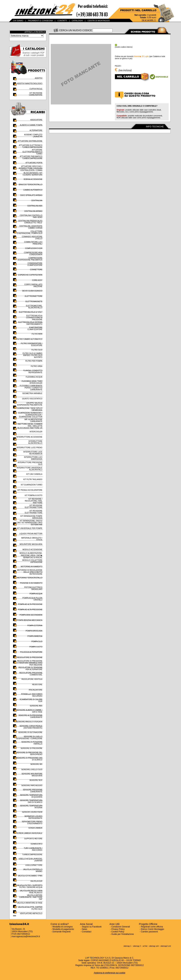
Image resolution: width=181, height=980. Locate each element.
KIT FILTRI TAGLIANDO (33, 479)
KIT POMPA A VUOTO (33, 495)
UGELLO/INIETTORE (34, 865)
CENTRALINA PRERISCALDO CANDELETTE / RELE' (30, 222)
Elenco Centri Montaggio (152, 929)
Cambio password (149, 932)
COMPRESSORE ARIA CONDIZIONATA (33, 254)
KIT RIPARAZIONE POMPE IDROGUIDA (31, 517)
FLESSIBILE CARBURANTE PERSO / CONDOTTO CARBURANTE (31, 388)
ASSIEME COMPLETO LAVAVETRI (33, 136)
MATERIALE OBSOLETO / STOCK (32, 539)
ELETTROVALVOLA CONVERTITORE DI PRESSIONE (34, 318)
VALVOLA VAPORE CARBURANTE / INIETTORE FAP (31, 897)
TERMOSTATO (36, 844)
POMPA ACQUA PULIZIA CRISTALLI (32, 599)
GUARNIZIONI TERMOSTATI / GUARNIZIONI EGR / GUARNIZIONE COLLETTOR (30, 415)
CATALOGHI (77, 21)
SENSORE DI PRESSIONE (32, 748)
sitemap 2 (137, 946)
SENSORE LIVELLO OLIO (32, 770)
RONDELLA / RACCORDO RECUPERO (32, 695)
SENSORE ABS (36, 706)
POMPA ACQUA (36, 594)
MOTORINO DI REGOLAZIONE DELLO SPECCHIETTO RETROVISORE (30, 572)
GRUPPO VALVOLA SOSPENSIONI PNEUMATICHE (30, 404)
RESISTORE (37, 685)
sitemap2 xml (166, 946)
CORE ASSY (37, 280)
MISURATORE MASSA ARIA (31, 544)
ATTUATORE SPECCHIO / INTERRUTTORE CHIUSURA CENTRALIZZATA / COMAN (30, 168)
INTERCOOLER (36, 432)
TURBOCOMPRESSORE (32, 855)
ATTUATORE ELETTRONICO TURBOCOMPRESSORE (31, 146)
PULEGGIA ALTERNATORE (31, 652)
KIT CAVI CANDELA (34, 474)
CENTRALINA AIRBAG (33, 211)
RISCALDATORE (36, 690)
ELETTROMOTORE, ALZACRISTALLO (34, 307)
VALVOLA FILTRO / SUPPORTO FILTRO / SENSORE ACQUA (29, 886)
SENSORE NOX (36, 780)
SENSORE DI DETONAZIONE (30, 732)
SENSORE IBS (36, 764)
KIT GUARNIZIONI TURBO (32, 485)
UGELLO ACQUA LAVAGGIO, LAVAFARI (31, 860)
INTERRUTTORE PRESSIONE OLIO (30, 463)
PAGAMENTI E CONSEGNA (40, 21)
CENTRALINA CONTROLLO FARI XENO (31, 216)
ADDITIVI (39, 78)
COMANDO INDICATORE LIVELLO (32, 238)
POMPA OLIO (37, 641)
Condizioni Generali (121, 927)
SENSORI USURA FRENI (32, 812)
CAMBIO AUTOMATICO (33, 190)
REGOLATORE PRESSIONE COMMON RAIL (31, 674)
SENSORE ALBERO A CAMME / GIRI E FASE (30, 711)
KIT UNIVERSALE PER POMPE (30, 528)
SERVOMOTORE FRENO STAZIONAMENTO (32, 823)
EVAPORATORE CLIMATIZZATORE (35, 328)
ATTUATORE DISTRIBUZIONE (30, 141)
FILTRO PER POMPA (34, 361)
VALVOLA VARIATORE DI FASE (30, 903)
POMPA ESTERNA (35, 626)
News (84, 929)
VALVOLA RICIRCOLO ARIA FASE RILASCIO (31, 892)
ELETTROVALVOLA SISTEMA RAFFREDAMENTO (30, 323)
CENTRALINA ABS (35, 206)
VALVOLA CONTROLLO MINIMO (33, 870)
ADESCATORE (36, 120)
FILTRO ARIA (37, 334)
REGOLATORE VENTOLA (32, 679)
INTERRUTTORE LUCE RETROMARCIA (33, 453)
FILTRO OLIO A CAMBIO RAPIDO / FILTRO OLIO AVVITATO (32, 355)
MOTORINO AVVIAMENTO (32, 567)
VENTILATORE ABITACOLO (31, 914)
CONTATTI (62, 21)
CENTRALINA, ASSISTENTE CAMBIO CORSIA (31, 227)
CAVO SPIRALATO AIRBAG (31, 195)
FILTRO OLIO (37, 350)
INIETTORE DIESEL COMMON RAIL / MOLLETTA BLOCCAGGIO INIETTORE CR (30, 426)
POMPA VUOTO (36, 647)
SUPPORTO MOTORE (33, 839)
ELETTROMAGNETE (34, 301)
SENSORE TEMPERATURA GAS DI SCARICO (31, 801)
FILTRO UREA (37, 366)
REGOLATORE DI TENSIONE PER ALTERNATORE (30, 669)
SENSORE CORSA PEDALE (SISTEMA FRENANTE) (31, 727)
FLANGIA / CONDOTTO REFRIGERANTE (33, 372)
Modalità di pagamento (63, 929)
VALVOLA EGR (36, 881)
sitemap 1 (127, 946)
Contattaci (87, 932)
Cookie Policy (118, 932)
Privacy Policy (118, 929)
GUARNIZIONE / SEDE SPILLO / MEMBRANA (30, 409)
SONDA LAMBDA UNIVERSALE (30, 833)
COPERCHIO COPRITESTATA (30, 275)
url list (145, 946)
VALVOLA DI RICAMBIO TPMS (30, 876)
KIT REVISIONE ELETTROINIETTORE (33, 506)
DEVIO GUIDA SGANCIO (32, 291)
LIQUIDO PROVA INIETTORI (31, 534)
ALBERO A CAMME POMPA (31, 125)
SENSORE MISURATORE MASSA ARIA (32, 775)
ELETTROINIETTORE (33, 296)
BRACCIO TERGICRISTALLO (31, 185)
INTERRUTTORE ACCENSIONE (29, 437)
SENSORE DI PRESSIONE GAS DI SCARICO (29, 759)
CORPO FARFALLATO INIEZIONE (33, 285)
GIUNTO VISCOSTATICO (32, 399)
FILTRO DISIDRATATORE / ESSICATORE (32, 344)
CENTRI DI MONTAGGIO (99, 21)
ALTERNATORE (36, 130)
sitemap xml (154, 946)
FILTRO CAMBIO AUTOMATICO (29, 339)
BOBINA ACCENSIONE (33, 179)
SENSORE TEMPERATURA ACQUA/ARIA (31, 796)
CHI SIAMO (18, 21)
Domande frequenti (62, 932)
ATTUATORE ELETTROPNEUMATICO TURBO (32, 152)
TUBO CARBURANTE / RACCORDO (33, 849)
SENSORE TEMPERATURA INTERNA (31, 807)
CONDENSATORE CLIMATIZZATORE (35, 264)
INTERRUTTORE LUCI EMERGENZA (33, 458)
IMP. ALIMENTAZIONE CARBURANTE (33, 420)
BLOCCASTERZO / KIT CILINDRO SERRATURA (33, 174)
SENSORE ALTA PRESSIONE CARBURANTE (30, 716)
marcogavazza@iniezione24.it (26, 936)
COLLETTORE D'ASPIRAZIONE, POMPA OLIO (30, 232)
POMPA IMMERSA (35, 636)
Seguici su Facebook (92, 927)
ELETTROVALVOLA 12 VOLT (31, 312)
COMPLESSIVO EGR (34, 248)
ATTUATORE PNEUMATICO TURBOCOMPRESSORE (31, 157)
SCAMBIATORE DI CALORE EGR (31, 700)
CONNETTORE (36, 270)
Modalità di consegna (62, 927)
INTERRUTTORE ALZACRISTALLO (35, 442)
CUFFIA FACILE (36, 89)
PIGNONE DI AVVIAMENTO (31, 583)
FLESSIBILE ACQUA (34, 377)
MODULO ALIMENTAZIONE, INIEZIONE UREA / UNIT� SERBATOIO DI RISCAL (31, 555)
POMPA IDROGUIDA (34, 631)
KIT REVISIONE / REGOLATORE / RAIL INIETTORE (33, 501)
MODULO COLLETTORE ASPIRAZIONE (32, 561)
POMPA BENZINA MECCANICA (30, 620)
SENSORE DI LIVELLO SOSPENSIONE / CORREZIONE (29, 738)
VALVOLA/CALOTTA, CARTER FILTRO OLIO (30, 908)
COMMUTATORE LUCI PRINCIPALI (33, 243)
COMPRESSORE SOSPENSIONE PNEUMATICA (30, 259)
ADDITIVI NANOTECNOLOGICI (30, 83)
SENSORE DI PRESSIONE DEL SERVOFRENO (29, 754)
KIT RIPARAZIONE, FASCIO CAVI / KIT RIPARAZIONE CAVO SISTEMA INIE (29, 523)
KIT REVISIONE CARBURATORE (36, 94)
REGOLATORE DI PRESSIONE (30, 657)
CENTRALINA (37, 201)
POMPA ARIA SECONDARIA (31, 615)
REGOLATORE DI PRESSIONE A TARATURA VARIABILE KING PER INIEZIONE (30, 663)
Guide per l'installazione (123, 934)
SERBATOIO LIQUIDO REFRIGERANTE (33, 817)
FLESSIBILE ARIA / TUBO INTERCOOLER (32, 382)
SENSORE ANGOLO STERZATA (29, 722)
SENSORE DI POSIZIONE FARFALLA (32, 743)
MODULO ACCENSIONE (32, 550)
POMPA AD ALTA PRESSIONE (30, 604)
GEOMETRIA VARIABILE (32, 393)
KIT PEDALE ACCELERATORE (30, 490)
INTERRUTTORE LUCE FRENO (29, 448)
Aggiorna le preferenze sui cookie (110, 973)
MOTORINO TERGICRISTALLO (30, 578)
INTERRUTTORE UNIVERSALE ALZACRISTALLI (30, 469)
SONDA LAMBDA (35, 828)
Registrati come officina (152, 927)
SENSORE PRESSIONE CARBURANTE (33, 791)
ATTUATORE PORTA (34, 163)
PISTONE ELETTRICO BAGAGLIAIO (33, 588)
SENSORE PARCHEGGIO (32, 785)
